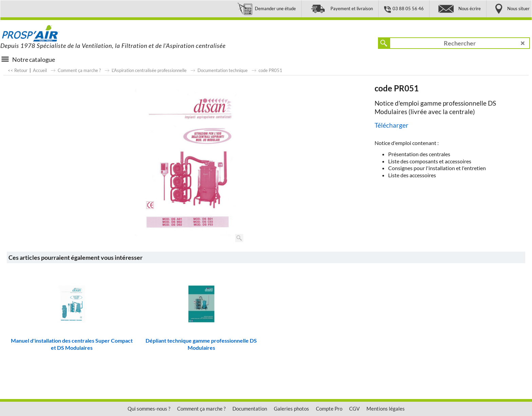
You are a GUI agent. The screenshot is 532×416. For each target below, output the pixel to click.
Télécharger (392, 125)
